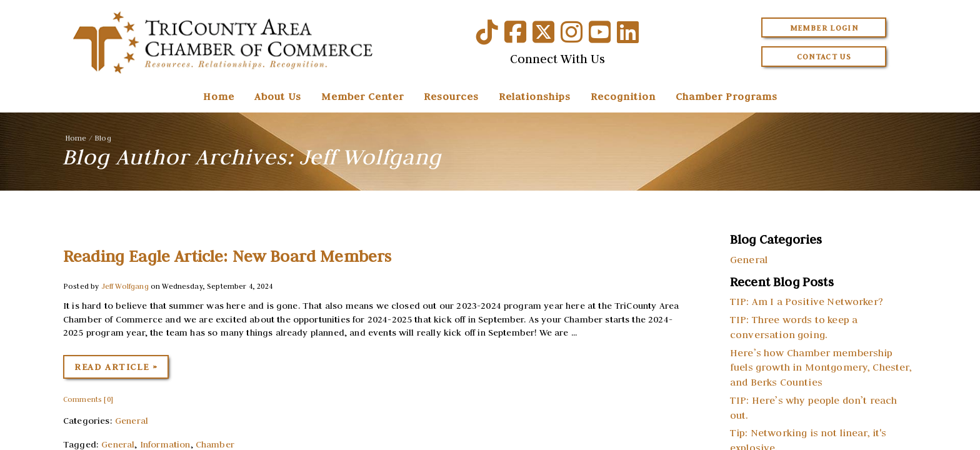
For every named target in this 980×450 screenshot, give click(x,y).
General (132, 421)
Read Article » (116, 367)
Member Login (824, 28)
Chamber (215, 444)
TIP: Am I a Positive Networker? (807, 301)
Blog (103, 138)
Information (165, 444)
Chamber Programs (727, 96)
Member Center (362, 96)
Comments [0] (88, 399)
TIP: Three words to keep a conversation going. (794, 327)
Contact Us (824, 57)
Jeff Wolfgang (125, 286)
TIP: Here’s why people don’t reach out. (813, 407)
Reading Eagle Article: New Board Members (227, 256)
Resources (451, 96)
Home (219, 96)
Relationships (535, 96)
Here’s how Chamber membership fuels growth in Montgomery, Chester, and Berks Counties (821, 367)
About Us (278, 96)
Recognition (623, 96)
